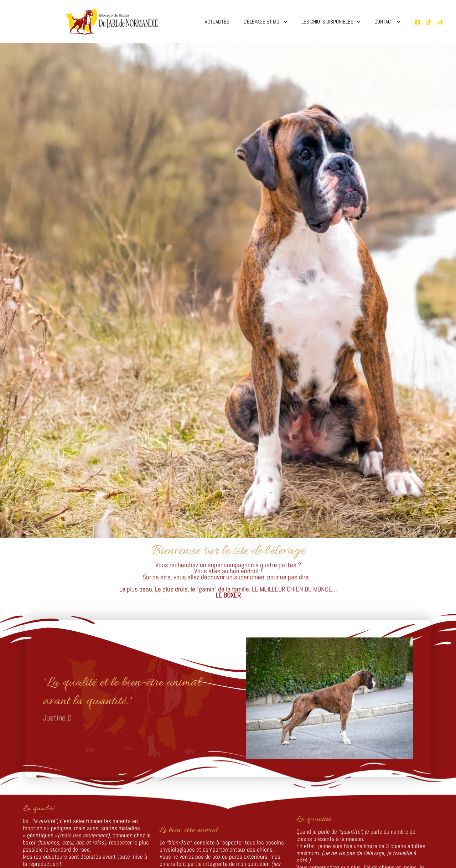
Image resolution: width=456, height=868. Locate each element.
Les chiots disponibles (336, 22)
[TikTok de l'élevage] (429, 22)
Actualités (230, 22)
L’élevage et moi (274, 22)
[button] (293, 22)
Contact (389, 22)
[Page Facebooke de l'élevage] (418, 22)
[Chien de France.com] (440, 22)
